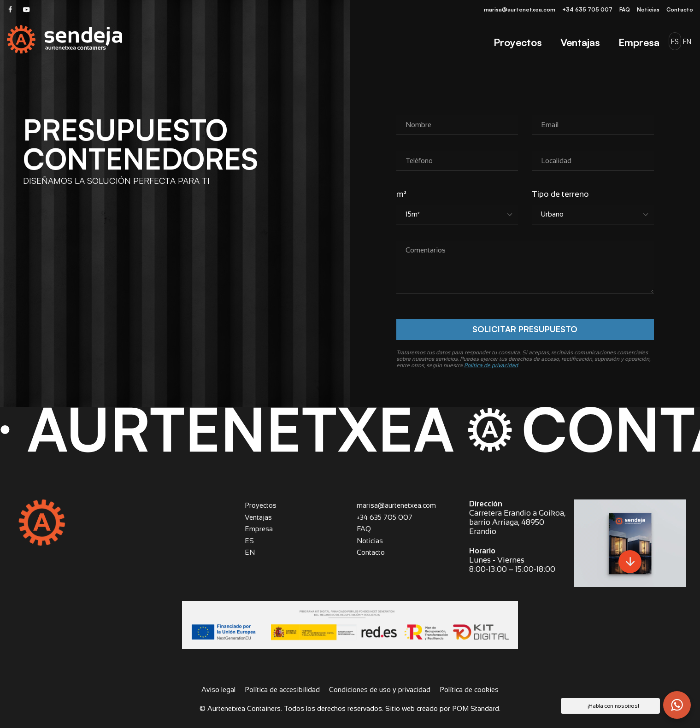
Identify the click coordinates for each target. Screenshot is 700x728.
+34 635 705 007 (385, 517)
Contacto (371, 552)
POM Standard (476, 708)
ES (249, 541)
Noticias (370, 541)
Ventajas (258, 517)
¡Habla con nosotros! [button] (613, 706)
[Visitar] (11, 9)
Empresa (259, 529)
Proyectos (261, 505)
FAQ (364, 529)
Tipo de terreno (560, 194)
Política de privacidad (491, 365)
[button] (677, 705)
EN (250, 552)
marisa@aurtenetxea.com (396, 505)
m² (401, 194)
